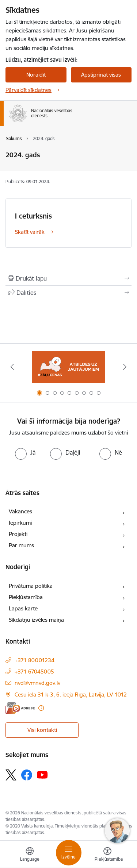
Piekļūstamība (26, 597)
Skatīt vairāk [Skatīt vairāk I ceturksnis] (30, 232)
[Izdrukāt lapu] (68, 278)
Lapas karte (23, 608)
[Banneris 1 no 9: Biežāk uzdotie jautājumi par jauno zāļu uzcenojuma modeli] (69, 367)
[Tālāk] (125, 367)
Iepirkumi (20, 523)
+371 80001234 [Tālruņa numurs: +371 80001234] (35, 660)
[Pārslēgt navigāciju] (69, 853)
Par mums (21, 545)
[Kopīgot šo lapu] (68, 293)
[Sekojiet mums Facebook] (27, 775)
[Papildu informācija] (41, 708)
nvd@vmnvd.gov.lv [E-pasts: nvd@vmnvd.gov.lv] (37, 683)
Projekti (18, 534)
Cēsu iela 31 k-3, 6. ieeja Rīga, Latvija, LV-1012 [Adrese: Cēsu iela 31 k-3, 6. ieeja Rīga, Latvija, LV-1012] (71, 695)
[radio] (25, 452)
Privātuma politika (31, 586)
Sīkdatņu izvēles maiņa (36, 620)
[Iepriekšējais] (12, 367)
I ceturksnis (33, 216)
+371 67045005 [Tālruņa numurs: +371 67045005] (34, 672)
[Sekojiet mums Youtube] (42, 775)
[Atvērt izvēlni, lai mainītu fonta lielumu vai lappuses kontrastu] (107, 855)
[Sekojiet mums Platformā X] (11, 775)
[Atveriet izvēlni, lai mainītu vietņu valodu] (30, 855)
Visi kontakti (42, 730)
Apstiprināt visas (101, 75)
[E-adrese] (20, 708)
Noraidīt (36, 75)
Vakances (20, 511)
